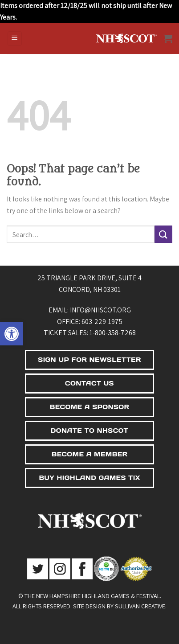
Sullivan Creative (140, 606)
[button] (12, 334)
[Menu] (15, 39)
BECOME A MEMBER (90, 454)
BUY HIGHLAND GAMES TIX (89, 478)
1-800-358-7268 (113, 333)
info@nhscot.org (100, 310)
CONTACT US (89, 383)
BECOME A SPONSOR (90, 407)
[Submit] (163, 234)
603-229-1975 (102, 322)
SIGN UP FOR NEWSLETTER (89, 360)
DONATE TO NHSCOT (89, 431)
